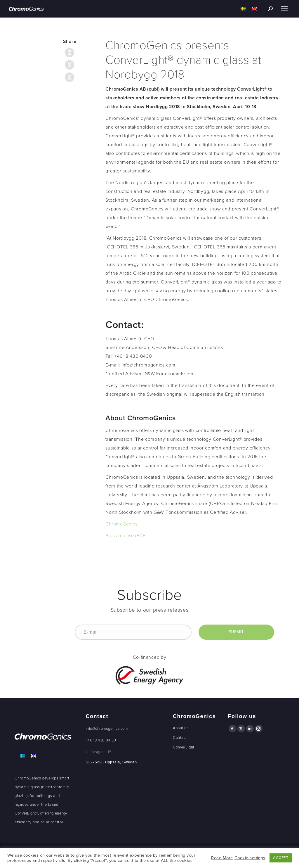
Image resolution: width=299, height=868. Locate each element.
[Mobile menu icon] (284, 9)
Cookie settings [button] (250, 858)
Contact (180, 738)
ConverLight (184, 747)
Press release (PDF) (126, 536)
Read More (222, 858)
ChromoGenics (121, 524)
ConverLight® (26, 813)
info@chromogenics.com (107, 729)
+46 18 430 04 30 (101, 740)
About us (181, 728)
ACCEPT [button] (281, 858)
